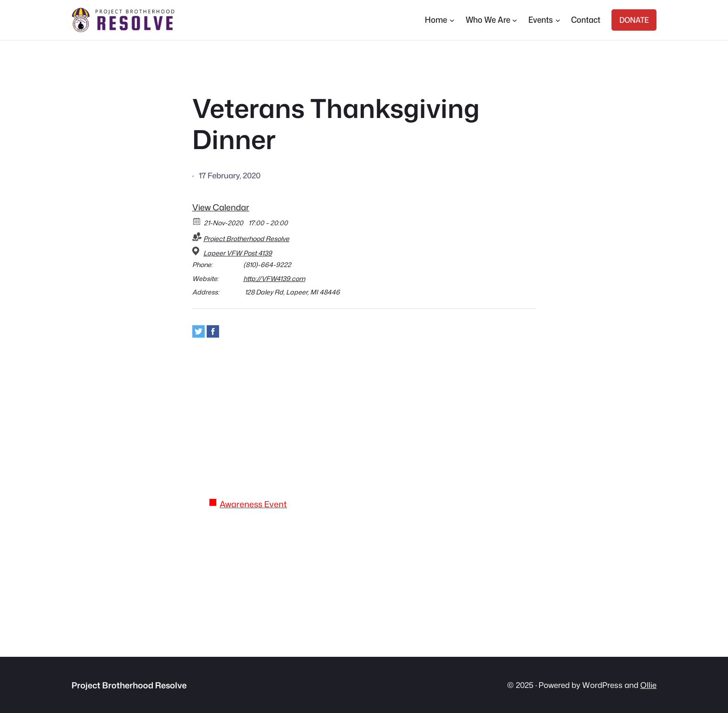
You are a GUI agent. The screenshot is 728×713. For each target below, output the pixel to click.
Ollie (648, 685)
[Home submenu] (452, 20)
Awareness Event (253, 504)
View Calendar (221, 207)
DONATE (634, 20)
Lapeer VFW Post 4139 (238, 253)
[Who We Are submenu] (515, 20)
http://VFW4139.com (274, 279)
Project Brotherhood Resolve (246, 239)
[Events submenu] (558, 20)
